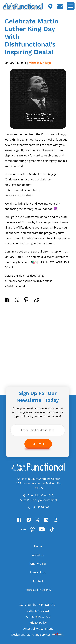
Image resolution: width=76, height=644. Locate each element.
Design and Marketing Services (38, 639)
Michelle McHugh (40, 63)
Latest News (38, 575)
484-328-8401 (38, 508)
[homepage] (38, 470)
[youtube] (43, 534)
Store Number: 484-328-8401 (38, 608)
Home (38, 549)
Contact (38, 584)
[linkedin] (48, 523)
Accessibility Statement (38, 632)
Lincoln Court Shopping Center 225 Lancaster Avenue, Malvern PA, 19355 (39, 484)
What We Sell (38, 567)
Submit (38, 444)
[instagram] (28, 523)
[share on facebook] (10, 300)
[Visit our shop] (52, 8)
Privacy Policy (38, 626)
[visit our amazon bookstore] (59, 523)
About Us (38, 558)
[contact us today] (62, 8)
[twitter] (38, 523)
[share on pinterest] (29, 300)
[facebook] (17, 523)
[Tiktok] (54, 534)
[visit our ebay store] (22, 534)
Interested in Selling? (38, 593)
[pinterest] (33, 534)
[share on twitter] (20, 300)
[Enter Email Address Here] (38, 430)
